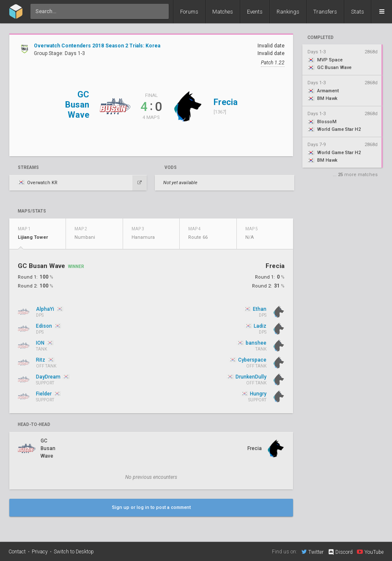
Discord (340, 552)
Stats (358, 12)
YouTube (370, 552)
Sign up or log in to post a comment (151, 507)
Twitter (313, 552)
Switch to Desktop (74, 552)
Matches (223, 12)
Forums (189, 12)
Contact (17, 552)
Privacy (40, 552)
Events (255, 12)
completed (321, 38)
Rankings (288, 12)
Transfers (325, 12)
